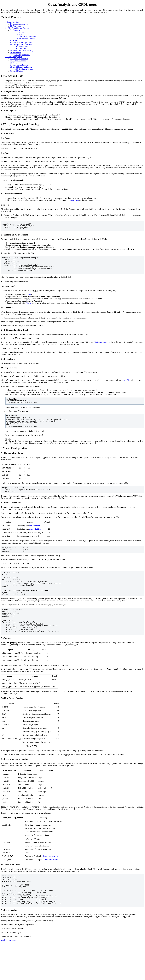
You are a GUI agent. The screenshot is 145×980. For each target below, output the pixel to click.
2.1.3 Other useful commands (25, 37)
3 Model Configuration (14, 57)
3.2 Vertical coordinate (18, 61)
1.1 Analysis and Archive (19, 25)
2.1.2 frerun (19, 35)
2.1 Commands (15, 31)
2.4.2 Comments (20, 49)
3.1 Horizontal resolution (19, 59)
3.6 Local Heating (16, 72)
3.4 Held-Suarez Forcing (19, 66)
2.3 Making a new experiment (21, 43)
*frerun (29, 313)
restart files (126, 393)
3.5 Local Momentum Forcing (21, 68)
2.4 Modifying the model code (21, 45)
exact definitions (35, 545)
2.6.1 (22, 55)
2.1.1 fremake (19, 33)
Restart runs (74, 208)
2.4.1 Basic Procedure (22, 47)
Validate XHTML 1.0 (9, 978)
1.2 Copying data (16, 27)
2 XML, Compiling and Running (17, 29)
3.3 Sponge (14, 64)
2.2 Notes (13, 41)
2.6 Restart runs (16, 53)
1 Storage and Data (12, 23)
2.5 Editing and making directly (21, 51)
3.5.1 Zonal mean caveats (24, 70)
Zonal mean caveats (50, 892)
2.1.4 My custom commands (25, 39)
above (29, 304)
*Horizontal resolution (102, 353)
